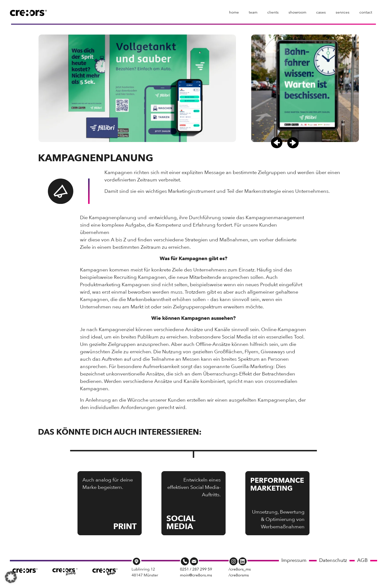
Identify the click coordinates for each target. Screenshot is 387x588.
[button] (277, 143)
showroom (297, 12)
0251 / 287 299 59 (196, 569)
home (234, 12)
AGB (362, 560)
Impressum (294, 560)
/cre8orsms (239, 575)
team (253, 12)
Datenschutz (333, 560)
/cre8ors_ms (240, 569)
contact (366, 12)
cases (321, 12)
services (343, 12)
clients (273, 12)
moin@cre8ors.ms (196, 575)
